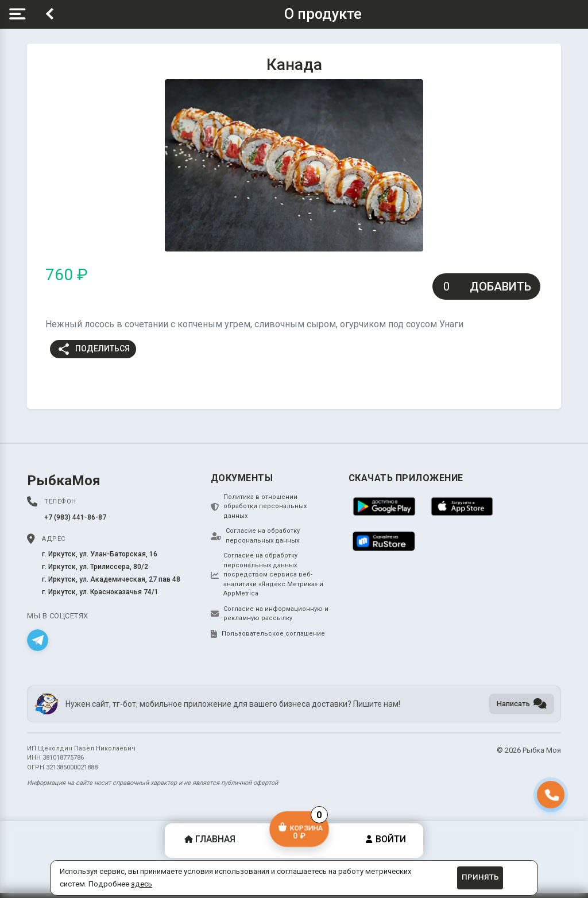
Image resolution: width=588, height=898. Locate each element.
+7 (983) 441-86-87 (75, 517)
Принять (480, 877)
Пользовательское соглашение (268, 634)
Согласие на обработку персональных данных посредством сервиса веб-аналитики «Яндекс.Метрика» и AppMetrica (267, 574)
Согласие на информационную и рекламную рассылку (270, 614)
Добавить (500, 287)
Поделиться (93, 349)
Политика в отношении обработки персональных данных (259, 506)
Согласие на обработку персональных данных (255, 536)
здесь (142, 884)
